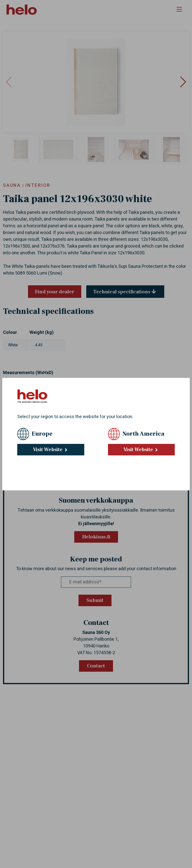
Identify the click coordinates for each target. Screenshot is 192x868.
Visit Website (51, 450)
